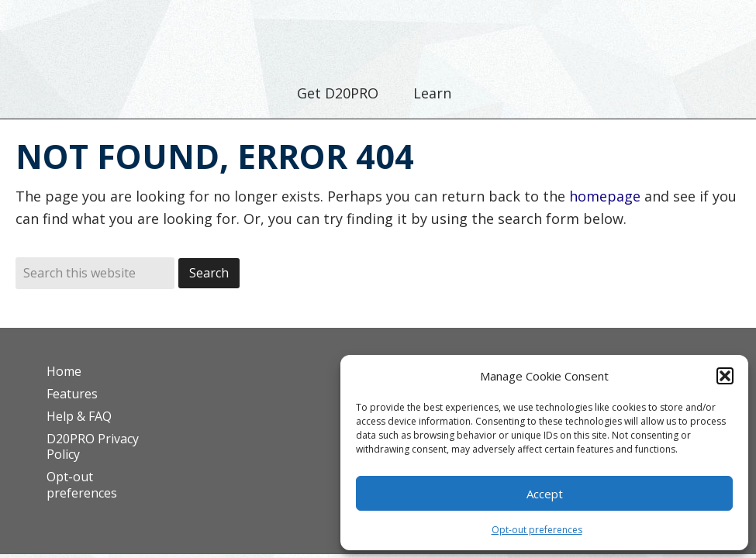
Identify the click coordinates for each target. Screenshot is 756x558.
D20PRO (378, 35)
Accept (545, 494)
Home (64, 371)
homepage (605, 196)
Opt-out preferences (537, 530)
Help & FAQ (79, 416)
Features (72, 394)
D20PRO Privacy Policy (93, 447)
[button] (725, 376)
